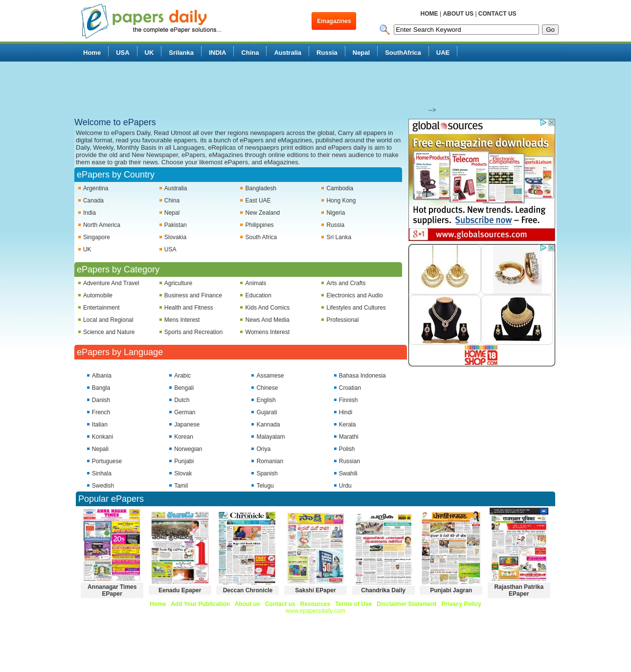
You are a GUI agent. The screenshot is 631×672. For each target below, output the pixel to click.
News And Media (268, 320)
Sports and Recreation (193, 332)
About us (248, 604)
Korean (184, 437)
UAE (443, 53)
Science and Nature (109, 332)
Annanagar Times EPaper (112, 590)
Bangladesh (261, 188)
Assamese (270, 376)
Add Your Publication (200, 604)
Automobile (98, 295)
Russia (327, 53)
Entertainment (101, 308)
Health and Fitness (189, 308)
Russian (349, 461)
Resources (315, 604)
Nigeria (336, 213)
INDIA (217, 53)
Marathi (349, 437)
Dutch (182, 400)
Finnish (349, 400)
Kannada (268, 425)
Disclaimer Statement (406, 604)
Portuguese (107, 461)
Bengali (184, 388)
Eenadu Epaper (180, 590)
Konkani (102, 437)
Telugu (265, 486)
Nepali (100, 449)
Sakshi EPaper (315, 590)
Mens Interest (182, 320)
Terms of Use (353, 604)
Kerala (348, 425)
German (185, 412)
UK (149, 53)
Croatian (350, 388)
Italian (100, 425)
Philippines (260, 225)
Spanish (267, 473)
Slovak (183, 473)
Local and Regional (108, 320)
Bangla (101, 388)
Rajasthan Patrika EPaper (519, 590)
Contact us (280, 604)
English (266, 400)
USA (123, 53)
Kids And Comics (268, 308)
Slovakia (175, 237)
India (90, 213)
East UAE (258, 201)
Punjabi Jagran (451, 590)
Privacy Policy (461, 604)
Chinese (267, 388)
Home (92, 53)
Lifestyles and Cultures (356, 308)
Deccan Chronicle (248, 590)
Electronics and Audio (354, 295)
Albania (102, 376)
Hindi (346, 412)
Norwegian (188, 449)
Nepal (361, 53)
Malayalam (270, 437)
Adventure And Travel (111, 283)
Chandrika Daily (383, 590)
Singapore (97, 237)
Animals (256, 283)
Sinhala (102, 473)
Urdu (345, 486)
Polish (347, 449)
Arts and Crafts (346, 283)
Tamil (181, 486)
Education (259, 295)
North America (102, 225)
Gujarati (267, 412)
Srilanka (181, 53)
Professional (342, 320)
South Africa (261, 237)
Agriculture (178, 283)
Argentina (96, 188)
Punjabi (184, 461)
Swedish (103, 486)
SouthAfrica (403, 53)
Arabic (182, 376)
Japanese (187, 425)
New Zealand (263, 213)
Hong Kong (341, 201)
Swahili (348, 473)
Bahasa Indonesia (362, 376)
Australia (288, 53)
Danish (101, 400)
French (101, 412)
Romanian (270, 461)
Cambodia (340, 188)
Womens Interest (268, 332)
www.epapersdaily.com (315, 611)
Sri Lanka (339, 237)
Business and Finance (193, 295)
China (250, 53)
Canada (93, 201)
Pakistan (176, 225)
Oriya (263, 449)
